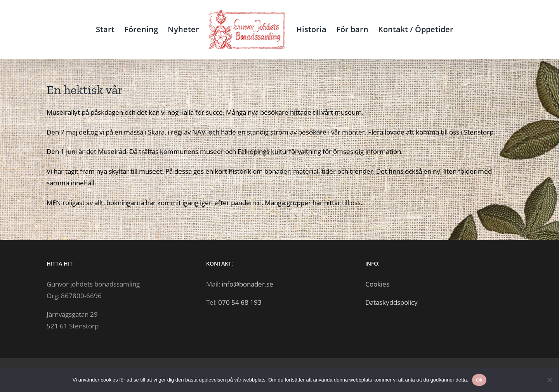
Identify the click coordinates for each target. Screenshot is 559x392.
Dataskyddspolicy (391, 302)
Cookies (377, 284)
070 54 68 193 (240, 302)
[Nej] (549, 380)
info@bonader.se (247, 284)
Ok (479, 380)
